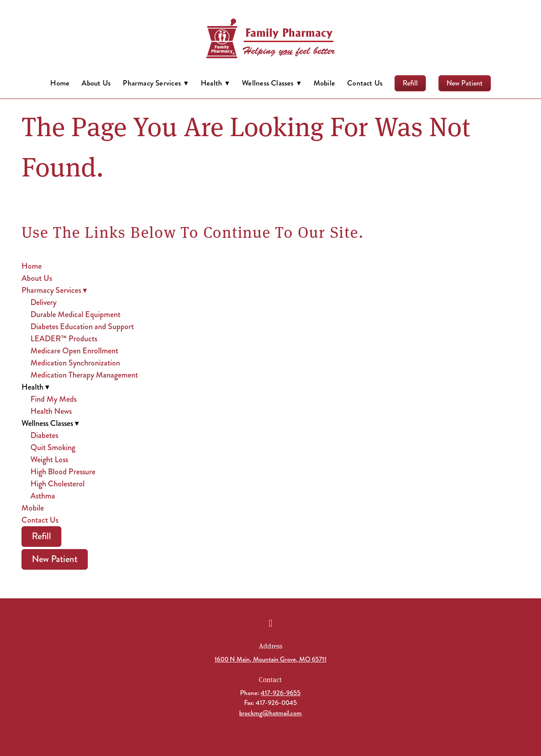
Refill (410, 83)
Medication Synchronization (75, 363)
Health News (51, 411)
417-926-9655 (281, 693)
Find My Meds (54, 399)
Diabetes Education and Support (82, 326)
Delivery (43, 302)
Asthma (43, 496)
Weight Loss (49, 460)
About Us (96, 83)
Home (60, 83)
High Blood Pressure (63, 472)
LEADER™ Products (64, 339)
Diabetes (44, 435)
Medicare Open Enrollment (74, 351)
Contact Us (365, 83)
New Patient (465, 83)
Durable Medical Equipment (75, 314)
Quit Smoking (53, 447)
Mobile (324, 83)
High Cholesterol (58, 484)
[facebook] (270, 623)
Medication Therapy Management (84, 375)
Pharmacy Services (155, 83)
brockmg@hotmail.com (270, 713)
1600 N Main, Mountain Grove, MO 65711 (270, 659)
